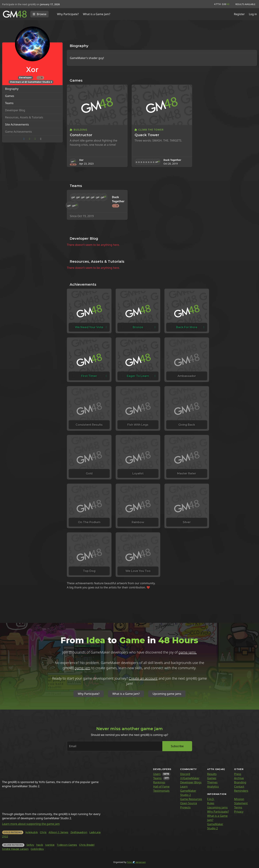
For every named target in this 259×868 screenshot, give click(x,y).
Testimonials (161, 791)
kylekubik (32, 832)
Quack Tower (147, 135)
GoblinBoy (37, 849)
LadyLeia (95, 832)
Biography (12, 89)
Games (10, 96)
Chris (43, 832)
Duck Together (172, 160)
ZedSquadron (79, 832)
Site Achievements (17, 124)
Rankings (159, 782)
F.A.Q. (211, 799)
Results (212, 774)
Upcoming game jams (167, 694)
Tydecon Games (67, 845)
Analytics (213, 787)
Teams (9, 103)
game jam (83, 668)
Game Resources (191, 799)
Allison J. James (58, 832)
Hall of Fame (161, 787)
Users (157, 774)
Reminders (241, 791)
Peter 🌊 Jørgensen (136, 862)
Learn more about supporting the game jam (31, 824)
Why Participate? (68, 14)
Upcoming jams (217, 807)
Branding (240, 782)
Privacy (239, 812)
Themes (212, 782)
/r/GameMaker (190, 778)
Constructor (81, 135)
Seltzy (30, 845)
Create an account (143, 678)
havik (40, 845)
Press (238, 774)
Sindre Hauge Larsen (15, 849)
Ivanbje (50, 845)
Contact (239, 787)
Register (239, 14)
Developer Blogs (191, 782)
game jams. (188, 652)
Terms (238, 807)
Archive (239, 778)
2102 (5, 836)
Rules (211, 803)
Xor (81, 160)
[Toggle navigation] (39, 14)
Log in (253, 14)
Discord (185, 774)
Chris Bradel (87, 845)
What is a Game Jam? (97, 14)
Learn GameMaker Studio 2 (188, 791)
